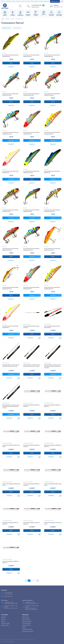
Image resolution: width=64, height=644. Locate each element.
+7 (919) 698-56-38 (36, 5)
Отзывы (13, 1)
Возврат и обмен (34, 1)
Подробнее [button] (11, 67)
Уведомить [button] (11, 140)
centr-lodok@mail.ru (8, 596)
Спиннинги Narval (6, 28)
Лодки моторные (26, 619)
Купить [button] (11, 63)
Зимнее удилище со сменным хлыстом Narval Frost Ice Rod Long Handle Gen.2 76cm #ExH (53, 366)
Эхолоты (24, 627)
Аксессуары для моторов (28, 631)
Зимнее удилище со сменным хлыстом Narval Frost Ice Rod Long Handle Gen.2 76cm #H (11, 406)
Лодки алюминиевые (27, 621)
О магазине (8, 1)
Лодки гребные (26, 617)
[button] (39, 338)
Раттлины (4, 53)
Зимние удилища (17, 28)
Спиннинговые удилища (28, 403)
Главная (3, 1)
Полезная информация (44, 1)
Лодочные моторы (26, 625)
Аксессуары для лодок (27, 629)
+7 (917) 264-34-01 (8, 594)
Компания (3, 617)
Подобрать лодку (55, 1)
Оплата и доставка (26, 1)
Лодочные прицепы (26, 623)
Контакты (18, 1)
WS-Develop (12, 641)
